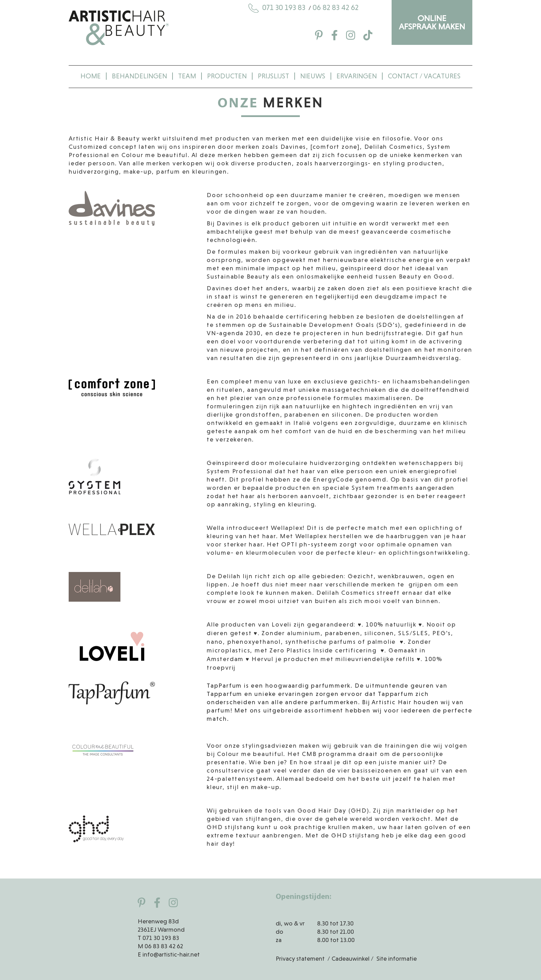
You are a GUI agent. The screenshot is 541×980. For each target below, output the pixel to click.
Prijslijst (273, 76)
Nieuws (313, 76)
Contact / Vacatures (424, 76)
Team (187, 76)
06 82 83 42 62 (336, 7)
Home (91, 76)
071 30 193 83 (278, 7)
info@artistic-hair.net (171, 954)
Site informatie (397, 959)
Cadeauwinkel (351, 959)
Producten (227, 76)
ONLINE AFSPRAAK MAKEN (432, 22)
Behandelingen (139, 76)
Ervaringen (357, 76)
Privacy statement (300, 959)
